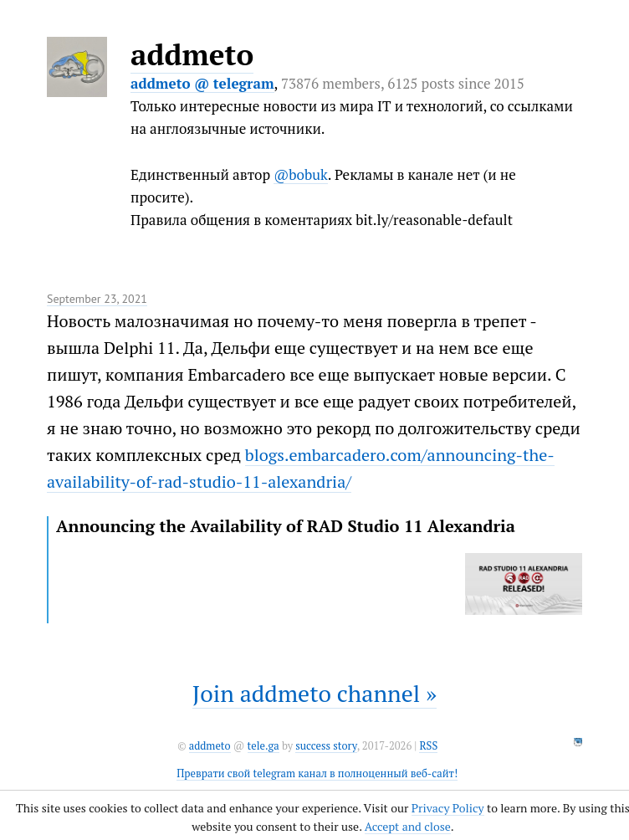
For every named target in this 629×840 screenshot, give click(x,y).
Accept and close (408, 826)
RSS (428, 746)
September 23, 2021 (97, 299)
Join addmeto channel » (314, 693)
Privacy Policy (448, 808)
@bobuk (301, 174)
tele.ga (263, 746)
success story (326, 746)
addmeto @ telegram (202, 83)
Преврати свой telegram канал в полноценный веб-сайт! (317, 773)
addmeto (192, 54)
